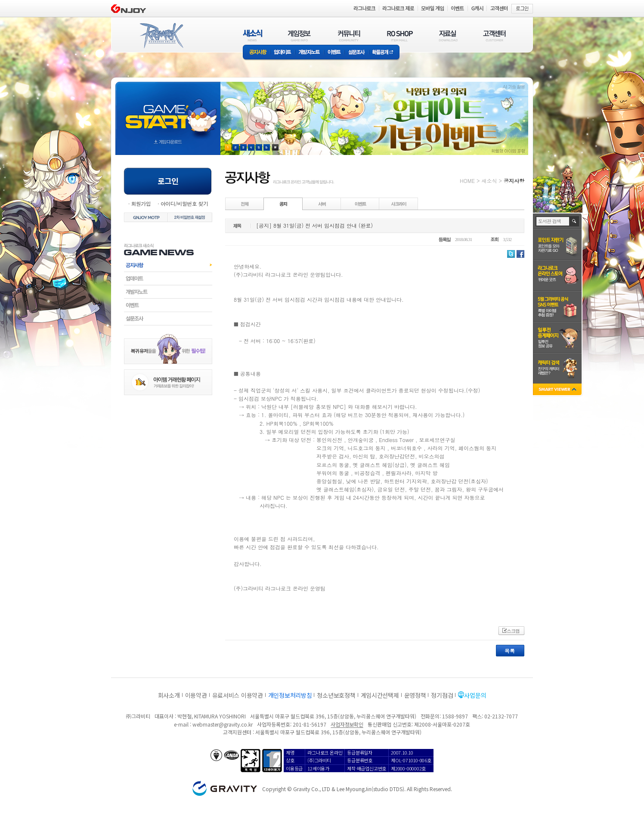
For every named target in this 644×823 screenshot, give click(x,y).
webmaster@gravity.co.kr (223, 724)
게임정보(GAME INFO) (299, 36)
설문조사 (357, 53)
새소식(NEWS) (253, 36)
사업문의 (475, 695)
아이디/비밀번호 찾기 (184, 203)
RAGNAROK (161, 36)
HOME (467, 181)
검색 (574, 221)
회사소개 (169, 695)
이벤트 (334, 53)
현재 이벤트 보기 (275, 147)
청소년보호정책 (336, 695)
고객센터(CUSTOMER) (494, 36)
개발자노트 (309, 53)
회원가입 (141, 203)
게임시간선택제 (380, 695)
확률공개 (384, 53)
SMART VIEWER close (558, 390)
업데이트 (283, 53)
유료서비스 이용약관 (238, 695)
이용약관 (196, 695)
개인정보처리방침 (290, 695)
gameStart (168, 110)
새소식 (489, 181)
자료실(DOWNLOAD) (448, 36)
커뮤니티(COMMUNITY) (349, 36)
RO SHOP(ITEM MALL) (400, 36)
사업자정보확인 (347, 724)
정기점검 (442, 695)
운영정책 (415, 695)
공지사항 (257, 53)
